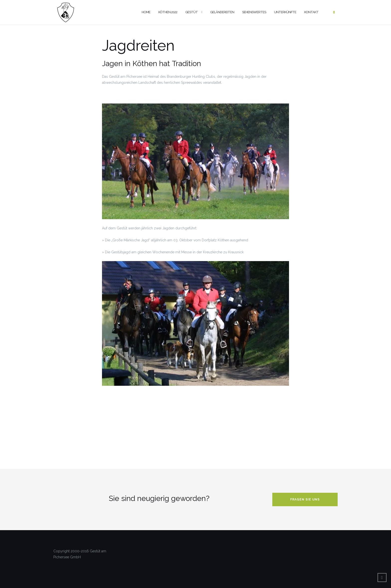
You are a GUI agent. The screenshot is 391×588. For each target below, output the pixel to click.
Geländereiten (222, 12)
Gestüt (192, 12)
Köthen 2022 (168, 12)
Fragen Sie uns (305, 499)
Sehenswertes (254, 12)
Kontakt (311, 12)
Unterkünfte (285, 12)
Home (146, 12)
